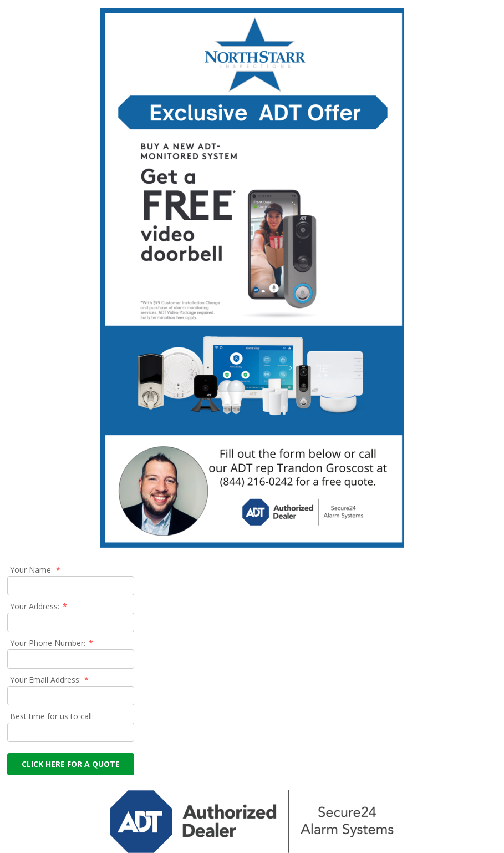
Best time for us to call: (52, 716)
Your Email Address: (50, 680)
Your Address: (39, 606)
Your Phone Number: (52, 643)
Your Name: (36, 570)
